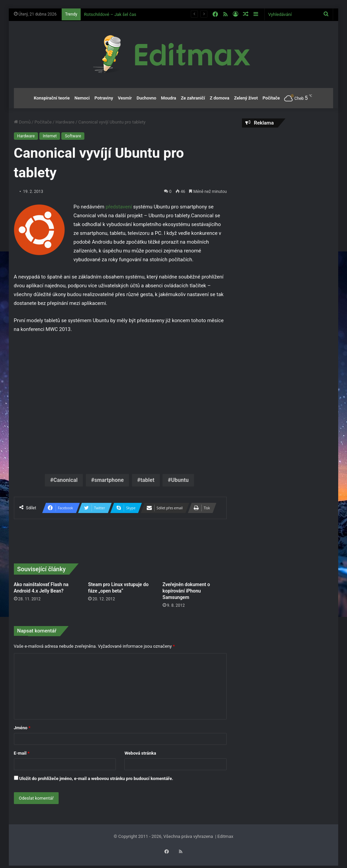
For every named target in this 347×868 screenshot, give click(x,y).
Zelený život (246, 98)
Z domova (220, 98)
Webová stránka (140, 753)
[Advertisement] (288, 177)
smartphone (109, 480)
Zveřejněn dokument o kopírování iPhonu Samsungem (186, 591)
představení (119, 207)
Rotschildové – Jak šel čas (110, 14)
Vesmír (125, 98)
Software (73, 136)
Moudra (169, 98)
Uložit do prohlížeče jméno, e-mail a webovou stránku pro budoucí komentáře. (96, 778)
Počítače (271, 98)
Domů (22, 122)
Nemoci (82, 98)
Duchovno (146, 98)
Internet (50, 136)
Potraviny (104, 98)
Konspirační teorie (52, 98)
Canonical (66, 480)
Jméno (22, 728)
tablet (147, 480)
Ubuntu (180, 480)
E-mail (22, 753)
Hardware (65, 122)
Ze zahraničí (193, 98)
